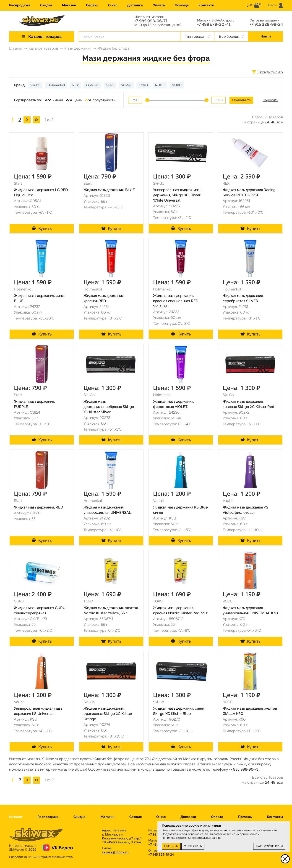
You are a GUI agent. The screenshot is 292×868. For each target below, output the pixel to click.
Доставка (135, 5)
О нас (113, 5)
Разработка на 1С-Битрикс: (41, 857)
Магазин (69, 5)
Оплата (159, 5)
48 (273, 122)
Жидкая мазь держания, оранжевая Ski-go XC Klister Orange (108, 714)
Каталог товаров (43, 48)
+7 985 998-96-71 (151, 21)
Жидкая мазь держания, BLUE (109, 190)
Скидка (46, 5)
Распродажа (20, 5)
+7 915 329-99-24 (266, 24)
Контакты (206, 5)
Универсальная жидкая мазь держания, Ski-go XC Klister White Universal (177, 195)
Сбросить (270, 100)
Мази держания (78, 48)
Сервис (92, 5)
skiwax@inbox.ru (115, 852)
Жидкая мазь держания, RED (38, 507)
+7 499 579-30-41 (214, 24)
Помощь (182, 5)
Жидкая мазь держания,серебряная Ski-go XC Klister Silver (109, 407)
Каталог (16, 817)
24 (267, 122)
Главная (16, 48)
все (280, 122)
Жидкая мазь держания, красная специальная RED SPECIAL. (176, 301)
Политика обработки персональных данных (192, 838)
